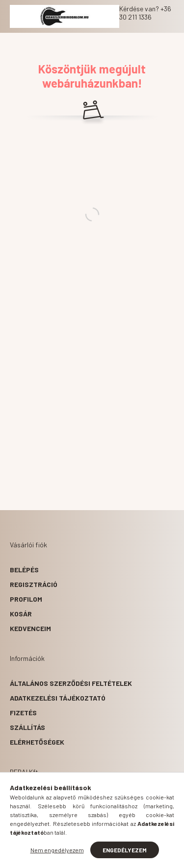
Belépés (24, 570)
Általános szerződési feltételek (71, 683)
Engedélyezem (125, 850)
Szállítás (27, 727)
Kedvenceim (30, 628)
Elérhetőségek (37, 742)
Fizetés (23, 713)
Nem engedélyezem (57, 850)
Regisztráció (34, 584)
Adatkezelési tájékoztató (58, 698)
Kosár (21, 614)
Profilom (26, 599)
